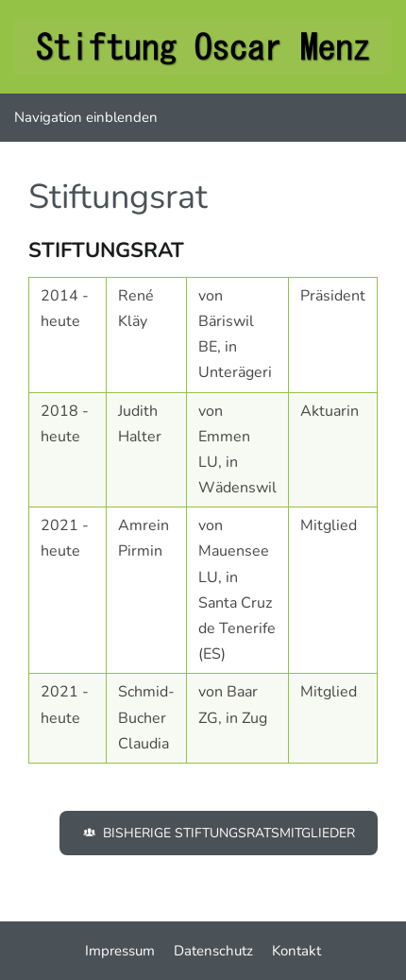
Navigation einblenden (86, 117)
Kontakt (296, 951)
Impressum (120, 951)
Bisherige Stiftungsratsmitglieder (219, 833)
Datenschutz (213, 951)
